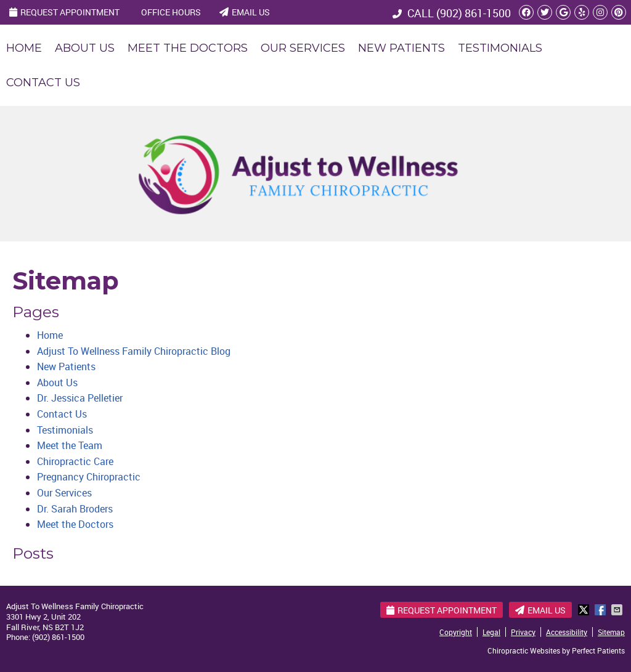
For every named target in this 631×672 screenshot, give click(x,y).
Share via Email (618, 610)
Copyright (456, 632)
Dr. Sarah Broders (75, 509)
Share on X (585, 610)
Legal (491, 632)
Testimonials (500, 48)
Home (24, 48)
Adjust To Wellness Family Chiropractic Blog (134, 351)
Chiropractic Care (75, 461)
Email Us (245, 12)
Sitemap (611, 632)
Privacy (523, 632)
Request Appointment (64, 12)
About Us (85, 48)
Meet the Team (70, 445)
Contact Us (43, 83)
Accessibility (567, 632)
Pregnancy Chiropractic (89, 477)
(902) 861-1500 (474, 13)
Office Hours (171, 12)
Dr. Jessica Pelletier (80, 398)
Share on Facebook (601, 610)
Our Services (303, 48)
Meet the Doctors (188, 48)
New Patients (401, 48)
